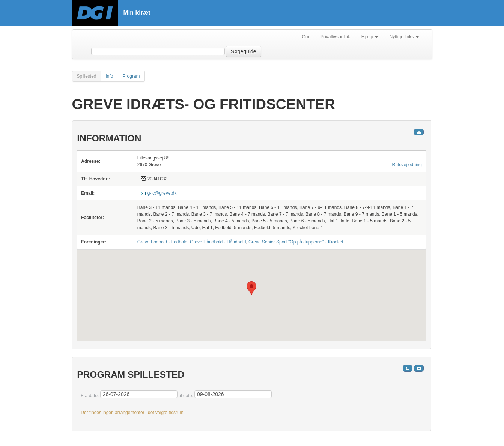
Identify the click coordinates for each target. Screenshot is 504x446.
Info (110, 76)
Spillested (87, 76)
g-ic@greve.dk (162, 193)
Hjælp (370, 37)
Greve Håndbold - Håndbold (218, 242)
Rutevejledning (407, 165)
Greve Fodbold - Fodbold (162, 242)
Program (131, 76)
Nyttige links (404, 37)
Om (306, 37)
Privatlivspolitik (335, 37)
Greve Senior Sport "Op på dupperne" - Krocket (296, 242)
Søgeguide (244, 51)
